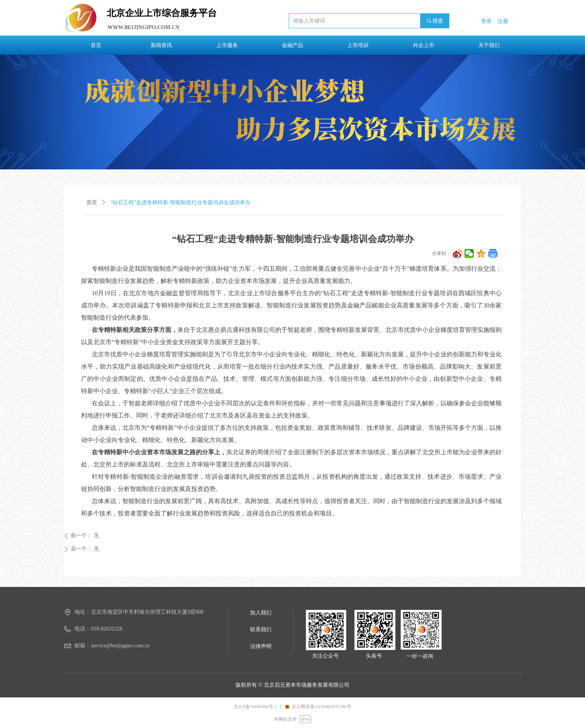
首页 (92, 202)
